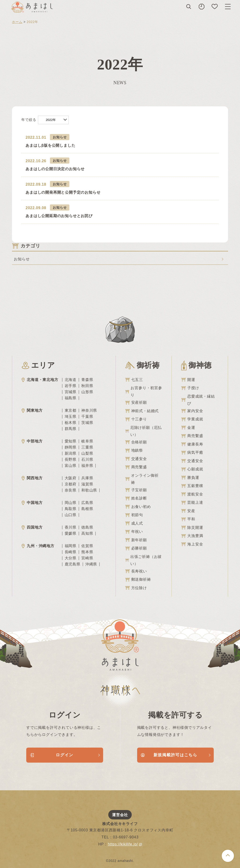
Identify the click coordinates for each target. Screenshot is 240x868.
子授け (190, 388)
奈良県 (71, 490)
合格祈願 (136, 442)
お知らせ (60, 137)
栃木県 (71, 423)
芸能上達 (192, 503)
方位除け (136, 588)
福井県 (87, 466)
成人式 (134, 523)
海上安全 (192, 544)
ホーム (17, 22)
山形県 (87, 392)
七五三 (134, 380)
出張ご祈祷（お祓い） (144, 560)
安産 (188, 511)
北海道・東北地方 (40, 380)
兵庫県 (87, 478)
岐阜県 (87, 441)
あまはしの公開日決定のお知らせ (55, 169)
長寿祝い (136, 571)
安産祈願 (136, 403)
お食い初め (138, 507)
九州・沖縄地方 (38, 546)
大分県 (71, 558)
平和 (188, 519)
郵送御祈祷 (138, 580)
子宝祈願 (136, 490)
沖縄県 (91, 564)
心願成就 (192, 469)
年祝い (134, 532)
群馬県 (71, 429)
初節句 (134, 515)
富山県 (71, 466)
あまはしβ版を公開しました (50, 145)
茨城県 (87, 423)
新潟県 (71, 453)
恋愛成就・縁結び (198, 400)
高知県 (87, 534)
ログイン (52, 755)
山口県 (71, 515)
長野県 (71, 460)
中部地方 (32, 441)
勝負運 (190, 478)
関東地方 (32, 410)
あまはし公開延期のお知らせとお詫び (59, 216)
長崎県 (71, 552)
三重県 (87, 447)
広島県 (87, 503)
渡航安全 (192, 494)
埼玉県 (71, 417)
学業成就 (192, 419)
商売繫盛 (136, 467)
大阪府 (71, 478)
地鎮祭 (134, 450)
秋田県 (87, 386)
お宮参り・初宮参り (144, 391)
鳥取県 (71, 509)
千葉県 (87, 417)
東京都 (71, 411)
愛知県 (71, 441)
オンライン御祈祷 (142, 479)
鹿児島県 (73, 564)
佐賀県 (87, 546)
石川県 (87, 460)
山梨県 (87, 453)
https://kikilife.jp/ (125, 844)
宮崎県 (87, 558)
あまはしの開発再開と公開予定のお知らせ (63, 192)
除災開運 (192, 528)
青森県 (87, 380)
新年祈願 (136, 540)
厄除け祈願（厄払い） (144, 431)
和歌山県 (89, 490)
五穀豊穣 (192, 486)
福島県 (71, 398)
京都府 (71, 484)
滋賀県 (87, 484)
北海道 (71, 380)
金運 (188, 428)
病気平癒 (192, 453)
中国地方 (32, 503)
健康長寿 (192, 444)
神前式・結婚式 (142, 411)
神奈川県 (89, 411)
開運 (188, 380)
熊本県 (87, 552)
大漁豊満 (192, 536)
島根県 (87, 509)
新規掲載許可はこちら (169, 755)
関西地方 (32, 478)
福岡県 (71, 546)
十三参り (136, 419)
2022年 (51, 120)
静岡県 (71, 447)
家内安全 (192, 411)
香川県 (71, 527)
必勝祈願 (136, 548)
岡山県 (71, 503)
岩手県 (71, 386)
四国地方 (32, 527)
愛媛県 (71, 534)
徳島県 (87, 527)
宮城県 (71, 392)
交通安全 (136, 459)
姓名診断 (136, 498)
